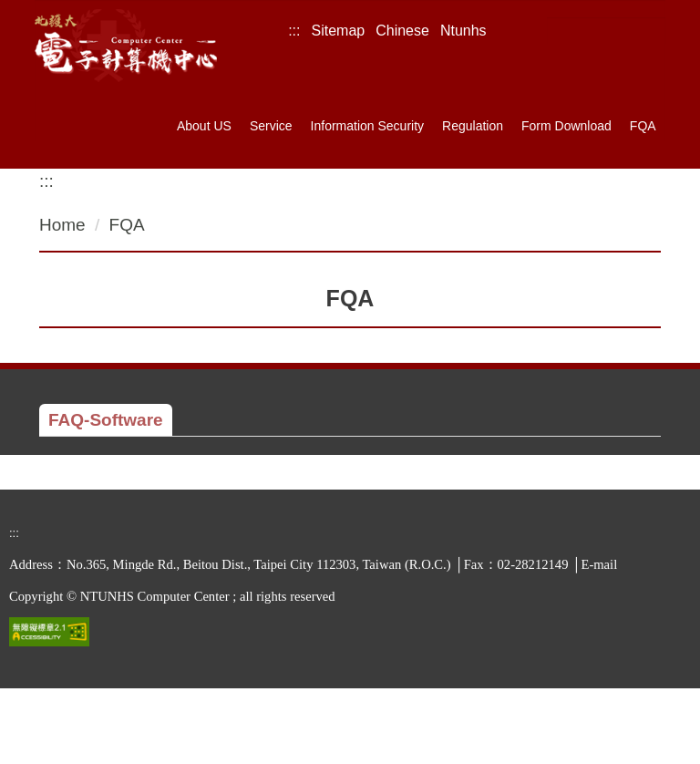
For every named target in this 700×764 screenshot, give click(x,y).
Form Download (566, 126)
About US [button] (204, 126)
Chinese (402, 31)
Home (62, 225)
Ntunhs (463, 31)
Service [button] (271, 126)
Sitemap (339, 31)
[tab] (106, 420)
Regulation (473, 126)
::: (294, 31)
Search (650, 32)
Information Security (368, 126)
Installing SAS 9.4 (155, 483)
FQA (643, 126)
